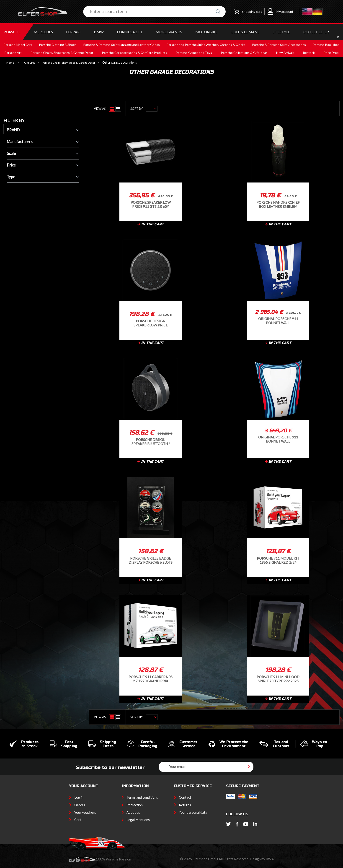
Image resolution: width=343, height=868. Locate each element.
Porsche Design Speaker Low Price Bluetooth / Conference (151, 323)
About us (133, 812)
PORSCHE (12, 32)
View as (100, 109)
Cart (78, 820)
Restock (309, 53)
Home (10, 63)
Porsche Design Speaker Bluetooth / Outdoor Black (151, 442)
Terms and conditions (142, 797)
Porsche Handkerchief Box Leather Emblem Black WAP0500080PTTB (278, 204)
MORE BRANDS (169, 32)
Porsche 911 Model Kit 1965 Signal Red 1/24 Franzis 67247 (278, 560)
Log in (79, 797)
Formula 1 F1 (130, 32)
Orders (80, 805)
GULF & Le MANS (245, 32)
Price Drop (331, 53)
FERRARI (73, 32)
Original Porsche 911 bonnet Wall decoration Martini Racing (278, 439)
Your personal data (193, 812)
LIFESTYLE (281, 32)
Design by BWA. (262, 859)
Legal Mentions (138, 820)
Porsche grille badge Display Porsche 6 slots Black (151, 560)
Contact (185, 797)
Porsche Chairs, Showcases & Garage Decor (69, 63)
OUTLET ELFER (316, 32)
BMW (99, 32)
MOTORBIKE (206, 32)
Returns (185, 805)
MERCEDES (43, 32)
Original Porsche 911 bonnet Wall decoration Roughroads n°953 (278, 321)
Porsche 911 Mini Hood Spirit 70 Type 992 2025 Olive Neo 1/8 (278, 679)
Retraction (135, 805)
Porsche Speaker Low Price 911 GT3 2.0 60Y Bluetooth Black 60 (151, 204)
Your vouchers (85, 812)
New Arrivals (285, 53)
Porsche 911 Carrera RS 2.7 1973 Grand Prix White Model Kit (151, 679)
